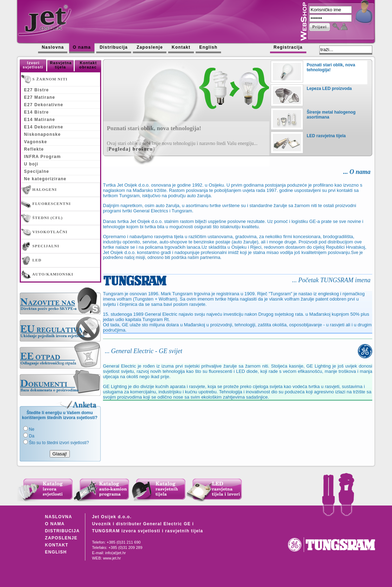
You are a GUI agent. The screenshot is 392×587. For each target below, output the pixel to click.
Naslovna (53, 47)
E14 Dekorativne (44, 127)
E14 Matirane (39, 120)
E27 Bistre (36, 90)
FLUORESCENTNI (46, 204)
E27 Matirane (39, 97)
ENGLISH (56, 552)
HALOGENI (39, 190)
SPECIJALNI (40, 246)
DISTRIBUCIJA (62, 531)
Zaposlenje (150, 47)
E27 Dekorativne (44, 105)
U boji (31, 164)
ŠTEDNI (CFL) (42, 218)
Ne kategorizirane (45, 179)
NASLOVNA (59, 517)
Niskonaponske (42, 134)
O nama (82, 47)
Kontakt (181, 47)
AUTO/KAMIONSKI (47, 274)
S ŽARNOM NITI (44, 79)
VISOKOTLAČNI (44, 232)
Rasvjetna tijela (61, 65)
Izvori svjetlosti (33, 65)
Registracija (288, 47)
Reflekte (34, 149)
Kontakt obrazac (88, 65)
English (208, 47)
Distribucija (114, 47)
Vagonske (36, 142)
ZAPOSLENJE (61, 538)
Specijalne (36, 171)
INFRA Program (42, 157)
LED (31, 260)
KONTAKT (57, 545)
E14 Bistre (36, 112)
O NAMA (55, 524)
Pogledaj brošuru (131, 149)
